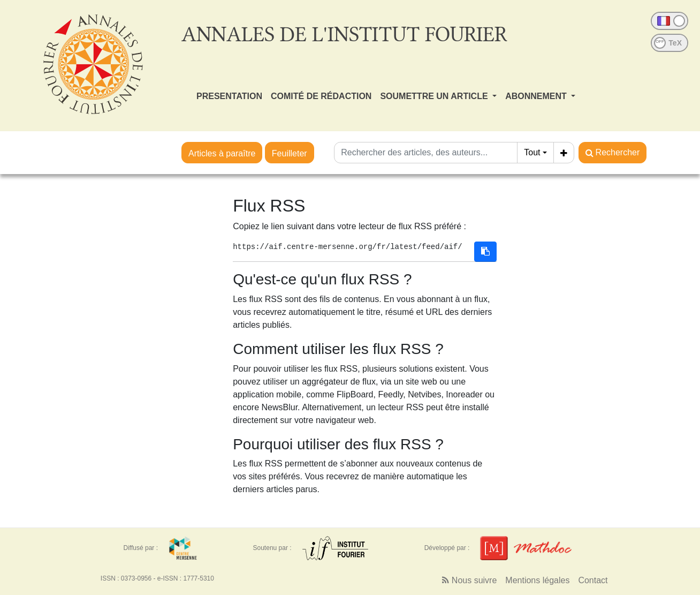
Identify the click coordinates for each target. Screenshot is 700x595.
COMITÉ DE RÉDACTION (321, 96)
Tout (532, 152)
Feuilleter (290, 153)
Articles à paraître (222, 153)
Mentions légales (537, 580)
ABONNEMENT (537, 96)
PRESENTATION (229, 96)
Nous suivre (469, 580)
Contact (593, 580)
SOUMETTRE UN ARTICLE (435, 96)
